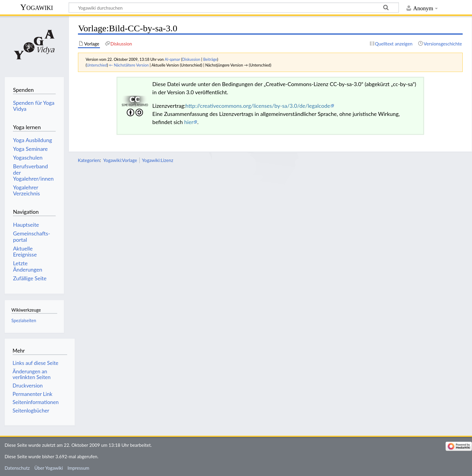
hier (189, 122)
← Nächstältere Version (129, 65)
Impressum (78, 468)
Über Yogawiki (49, 468)
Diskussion (191, 59)
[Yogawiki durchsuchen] (234, 8)
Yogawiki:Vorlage (120, 160)
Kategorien (89, 160)
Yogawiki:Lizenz (158, 160)
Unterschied (97, 65)
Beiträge (210, 59)
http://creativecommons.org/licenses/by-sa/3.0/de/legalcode (258, 106)
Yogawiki (37, 7)
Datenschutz (17, 468)
